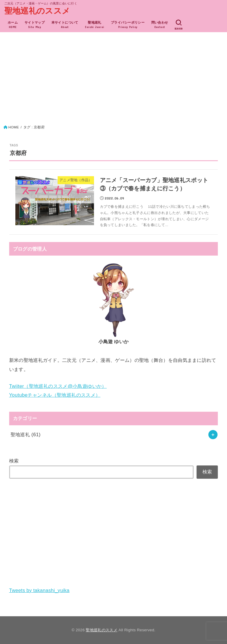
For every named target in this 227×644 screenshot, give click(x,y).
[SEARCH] (179, 25)
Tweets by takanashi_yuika (39, 590)
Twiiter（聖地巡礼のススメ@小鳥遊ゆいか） (58, 386)
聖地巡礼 (26, 434)
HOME (14, 127)
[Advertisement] (114, 80)
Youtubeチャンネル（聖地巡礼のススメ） (55, 395)
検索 (14, 461)
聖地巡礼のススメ (37, 11)
